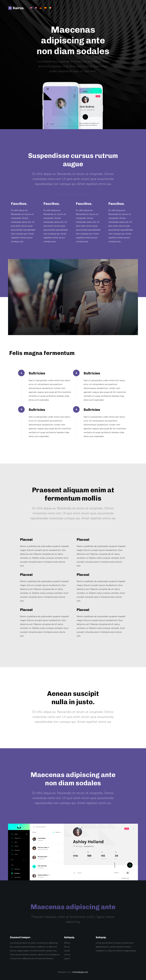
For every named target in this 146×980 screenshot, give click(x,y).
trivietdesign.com (80, 972)
